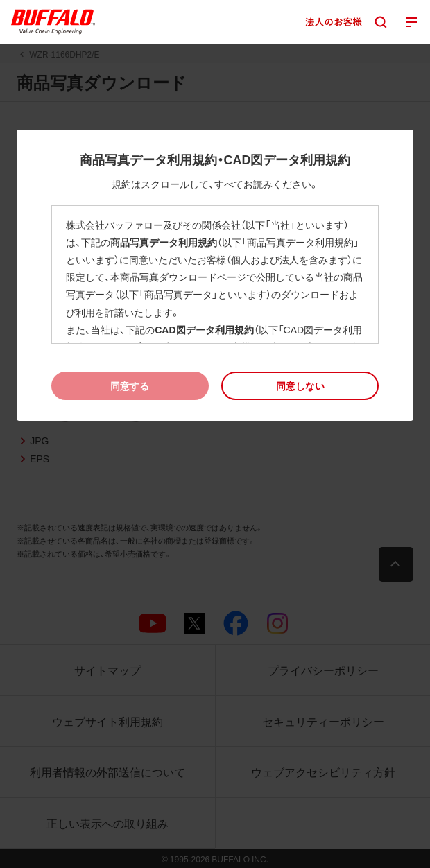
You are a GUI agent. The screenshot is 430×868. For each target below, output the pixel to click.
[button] (300, 386)
